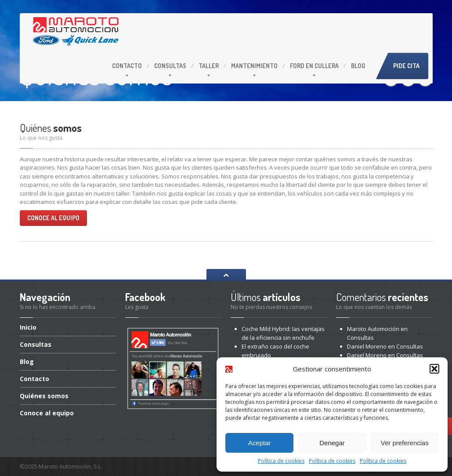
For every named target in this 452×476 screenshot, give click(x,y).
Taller (209, 66)
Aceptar (260, 443)
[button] (434, 369)
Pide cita (406, 66)
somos (44, 396)
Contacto (127, 66)
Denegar (332, 443)
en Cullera (314, 66)
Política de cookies (281, 461)
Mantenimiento (254, 66)
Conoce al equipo (53, 218)
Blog (358, 66)
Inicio (28, 328)
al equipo (47, 413)
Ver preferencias (405, 443)
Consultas (170, 66)
